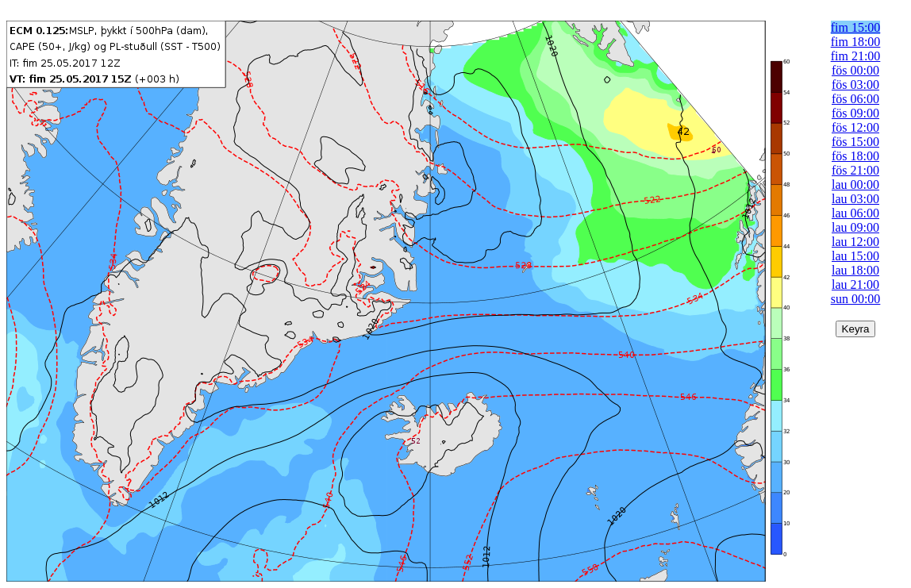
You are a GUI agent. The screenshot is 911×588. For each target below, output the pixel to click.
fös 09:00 (855, 113)
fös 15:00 (855, 142)
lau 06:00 (855, 213)
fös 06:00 (855, 99)
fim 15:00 (856, 27)
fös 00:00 (855, 70)
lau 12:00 (855, 242)
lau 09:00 (855, 227)
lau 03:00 (855, 199)
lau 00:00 (855, 184)
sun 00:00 (856, 299)
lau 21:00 (855, 284)
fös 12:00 (855, 127)
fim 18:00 (856, 42)
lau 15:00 (855, 256)
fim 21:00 (856, 56)
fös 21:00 (855, 170)
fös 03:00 (855, 85)
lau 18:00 (855, 270)
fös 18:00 (855, 156)
